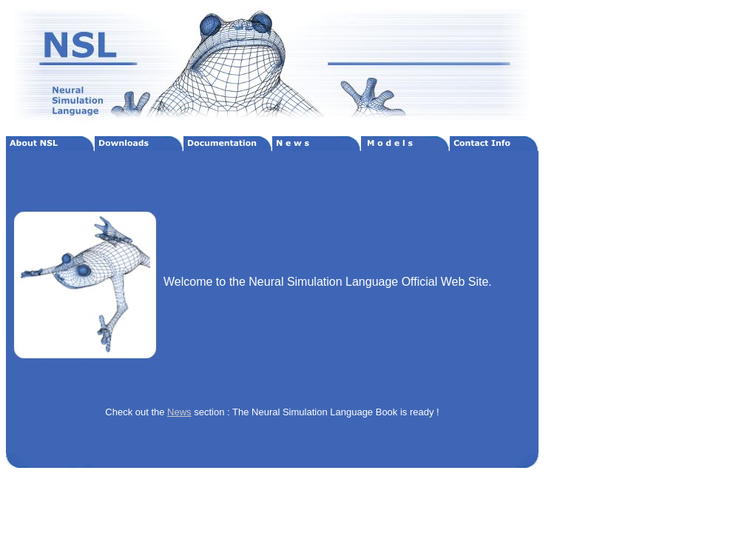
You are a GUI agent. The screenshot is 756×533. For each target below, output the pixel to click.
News (179, 412)
